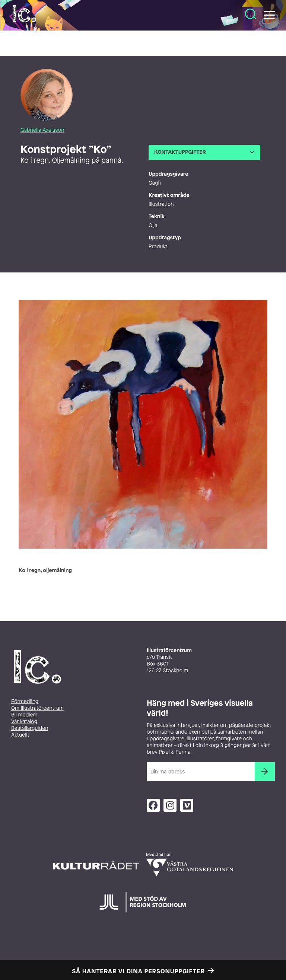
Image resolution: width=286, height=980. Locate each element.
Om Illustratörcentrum (37, 708)
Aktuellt (20, 735)
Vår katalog (24, 722)
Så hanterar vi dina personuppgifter (139, 971)
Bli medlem (24, 715)
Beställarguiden (30, 728)
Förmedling (25, 701)
